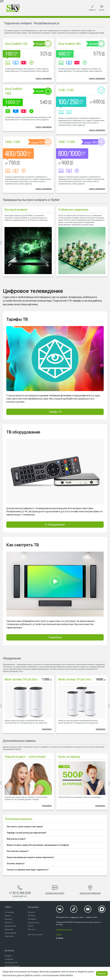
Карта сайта (9, 936)
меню (102, 8)
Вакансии (8, 919)
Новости (8, 916)
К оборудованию (55, 524)
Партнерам (9, 929)
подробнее (47, 729)
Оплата (31, 926)
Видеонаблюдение (12, 966)
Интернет (31, 912)
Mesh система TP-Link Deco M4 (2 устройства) (33, 679)
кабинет (92, 8)
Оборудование (12, 658)
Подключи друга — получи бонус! (25, 757)
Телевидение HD (11, 963)
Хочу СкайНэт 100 (16, 44)
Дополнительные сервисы (19, 741)
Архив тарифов (10, 933)
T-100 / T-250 (66, 90)
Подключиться (34, 922)
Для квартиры (33, 907)
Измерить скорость (64, 930)
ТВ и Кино (32, 916)
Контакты (8, 922)
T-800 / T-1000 (67, 142)
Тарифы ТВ (55, 412)
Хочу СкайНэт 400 (69, 44)
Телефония (32, 919)
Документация (10, 926)
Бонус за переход (69, 757)
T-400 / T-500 (13, 142)
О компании (9, 912)
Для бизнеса (9, 951)
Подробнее (55, 637)
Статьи (59, 934)
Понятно (102, 973)
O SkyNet (8, 907)
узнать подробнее (44, 78)
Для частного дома (35, 934)
